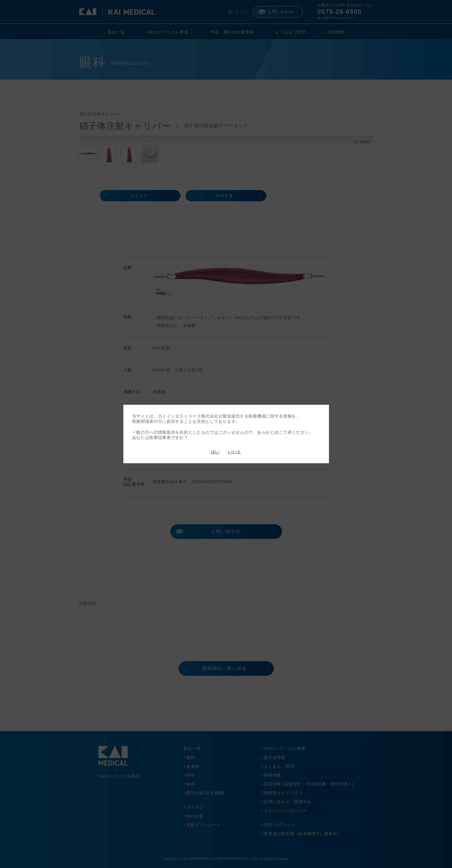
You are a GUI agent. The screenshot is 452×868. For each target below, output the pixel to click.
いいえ (234, 452)
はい (215, 452)
